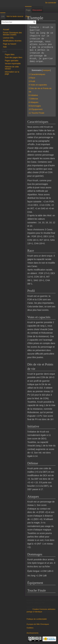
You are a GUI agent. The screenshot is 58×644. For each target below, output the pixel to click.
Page (28, 10)
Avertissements (32, 633)
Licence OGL (8, 38)
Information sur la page (12, 73)
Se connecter (51, 3)
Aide (5, 47)
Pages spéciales (12, 61)
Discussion (37, 10)
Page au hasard (10, 44)
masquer (46, 70)
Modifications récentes (12, 41)
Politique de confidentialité (37, 619)
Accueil (6, 30)
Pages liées (10, 55)
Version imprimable (13, 64)
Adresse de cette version (12, 68)
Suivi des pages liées (14, 57)
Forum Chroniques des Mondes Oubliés (12, 34)
